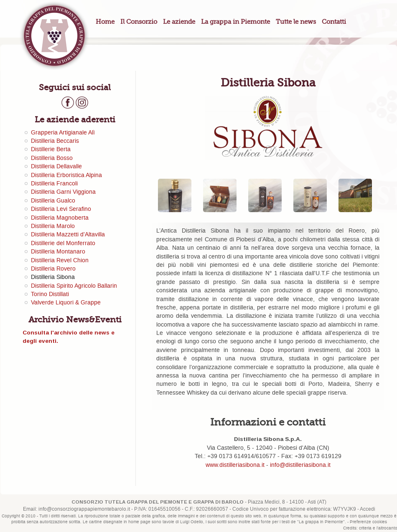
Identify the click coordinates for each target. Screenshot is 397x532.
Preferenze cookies (368, 522)
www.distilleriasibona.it (235, 465)
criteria (365, 528)
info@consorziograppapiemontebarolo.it (84, 509)
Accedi (368, 509)
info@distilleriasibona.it (300, 465)
